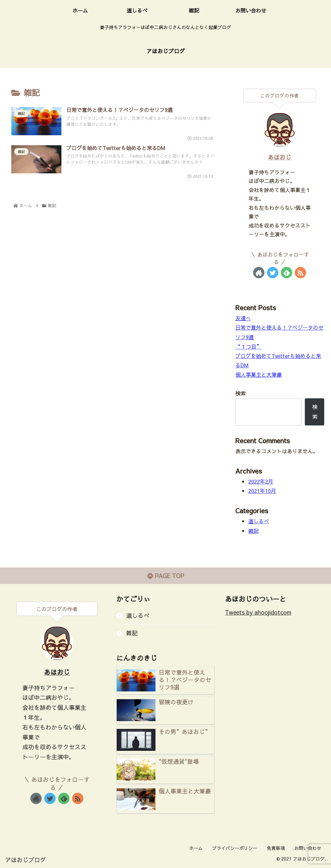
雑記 (253, 531)
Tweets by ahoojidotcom (258, 612)
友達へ (243, 318)
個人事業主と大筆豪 (259, 374)
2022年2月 (261, 481)
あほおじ (280, 157)
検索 (240, 393)
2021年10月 (262, 491)
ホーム (196, 848)
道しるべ (259, 521)
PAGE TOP (166, 576)
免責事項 (276, 848)
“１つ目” (248, 346)
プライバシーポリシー (235, 848)
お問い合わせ (308, 848)
